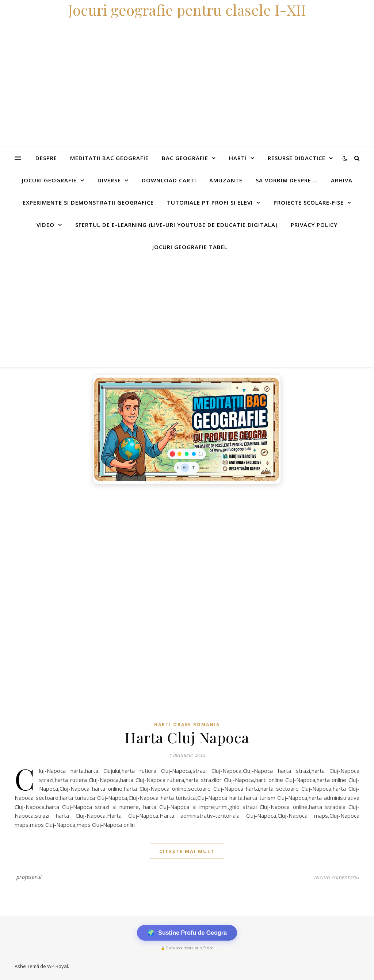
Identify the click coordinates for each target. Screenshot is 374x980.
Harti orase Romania (187, 725)
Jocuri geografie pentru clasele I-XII (187, 10)
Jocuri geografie (49, 180)
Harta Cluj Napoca (187, 737)
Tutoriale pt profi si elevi (210, 202)
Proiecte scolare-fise (309, 202)
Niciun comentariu (337, 877)
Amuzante (226, 180)
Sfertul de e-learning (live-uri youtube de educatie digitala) (176, 225)
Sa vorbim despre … (287, 180)
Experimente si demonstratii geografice (88, 202)
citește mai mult (187, 851)
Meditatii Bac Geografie (109, 158)
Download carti (169, 180)
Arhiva (342, 180)
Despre (46, 158)
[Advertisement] (187, 313)
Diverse (109, 180)
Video (45, 225)
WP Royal (58, 966)
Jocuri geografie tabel (190, 247)
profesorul (29, 877)
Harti (238, 158)
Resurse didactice (297, 158)
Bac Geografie (185, 158)
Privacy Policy (314, 225)
